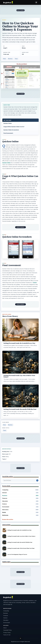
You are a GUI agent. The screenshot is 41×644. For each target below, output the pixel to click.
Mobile (21, 512)
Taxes (16, 59)
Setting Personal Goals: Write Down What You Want (21, 548)
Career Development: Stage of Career (17, 554)
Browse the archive (8, 519)
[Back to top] (20, 638)
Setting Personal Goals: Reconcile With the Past (20, 409)
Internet (21, 493)
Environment (21, 507)
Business (10, 59)
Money (4, 20)
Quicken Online (8, 123)
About (5, 628)
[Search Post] (37, 480)
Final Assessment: (8, 133)
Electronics (21, 510)
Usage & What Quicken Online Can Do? (14, 127)
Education (21, 501)
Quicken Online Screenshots (11, 130)
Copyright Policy (8, 630)
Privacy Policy (7, 633)
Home (4, 59)
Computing (21, 490)
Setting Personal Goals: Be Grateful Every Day (19, 343)
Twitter (35, 283)
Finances (21, 498)
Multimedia (21, 515)
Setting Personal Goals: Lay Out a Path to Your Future (19, 376)
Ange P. (5, 48)
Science (21, 504)
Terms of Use (7, 635)
